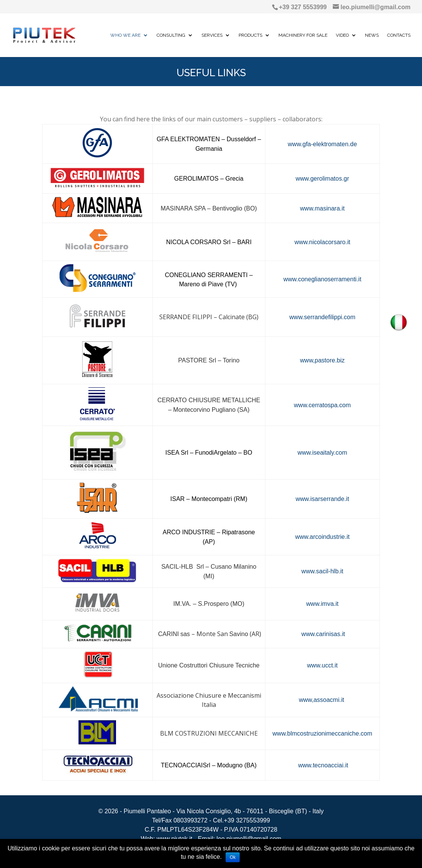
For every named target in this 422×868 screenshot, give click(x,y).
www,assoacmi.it (322, 700)
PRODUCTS (250, 35)
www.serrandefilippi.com (323, 317)
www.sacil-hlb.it (322, 571)
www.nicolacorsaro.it (322, 242)
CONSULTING (171, 35)
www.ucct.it (322, 665)
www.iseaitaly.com (322, 453)
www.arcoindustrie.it (322, 537)
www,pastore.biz (323, 360)
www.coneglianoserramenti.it (322, 279)
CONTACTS (399, 35)
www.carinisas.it (322, 634)
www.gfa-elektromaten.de (323, 144)
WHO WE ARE (125, 35)
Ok (233, 857)
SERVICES (212, 35)
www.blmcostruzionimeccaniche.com (323, 733)
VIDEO (342, 35)
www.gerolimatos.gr (322, 179)
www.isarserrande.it (322, 499)
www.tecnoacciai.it (323, 765)
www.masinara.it (322, 208)
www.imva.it (322, 604)
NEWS (372, 35)
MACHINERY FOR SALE (303, 35)
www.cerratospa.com (323, 405)
